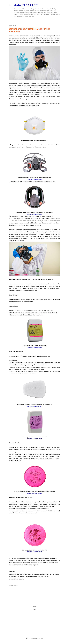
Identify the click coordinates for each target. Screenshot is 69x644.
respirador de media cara (33, 577)
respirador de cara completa (17, 577)
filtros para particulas (52, 574)
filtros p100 (28, 574)
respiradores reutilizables (16, 579)
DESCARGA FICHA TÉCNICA (34, 180)
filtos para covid (19, 574)
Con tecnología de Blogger (34, 638)
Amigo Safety (26, 5)
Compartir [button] (12, 572)
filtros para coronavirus (38, 574)
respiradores (45, 577)
